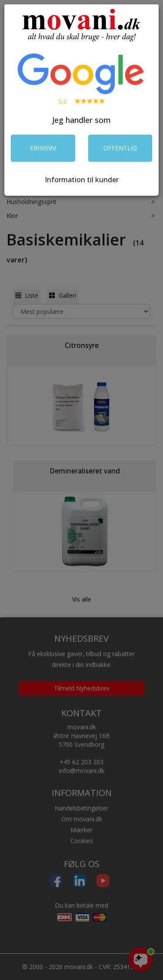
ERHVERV (43, 148)
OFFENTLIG (120, 148)
